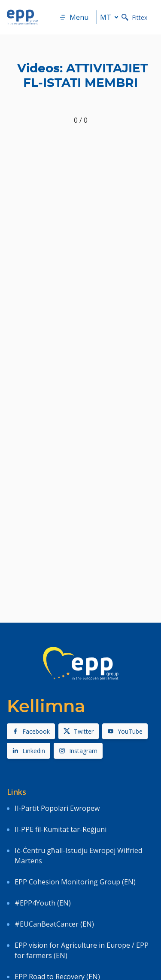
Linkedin (29, 751)
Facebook (31, 731)
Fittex (134, 17)
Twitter (79, 731)
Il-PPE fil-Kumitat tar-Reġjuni (61, 829)
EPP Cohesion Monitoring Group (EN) (75, 882)
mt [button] (111, 17)
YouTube (125, 731)
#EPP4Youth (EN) (43, 903)
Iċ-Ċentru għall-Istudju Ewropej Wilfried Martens (78, 856)
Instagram (78, 751)
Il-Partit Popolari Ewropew (57, 808)
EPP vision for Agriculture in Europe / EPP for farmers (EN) (82, 950)
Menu (74, 17)
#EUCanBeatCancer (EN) (54, 924)
